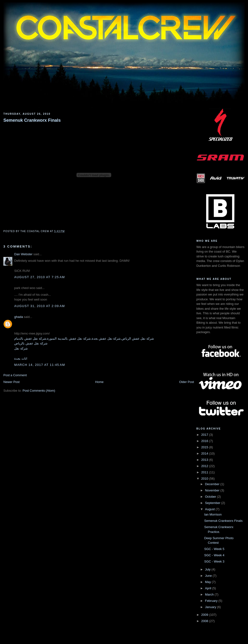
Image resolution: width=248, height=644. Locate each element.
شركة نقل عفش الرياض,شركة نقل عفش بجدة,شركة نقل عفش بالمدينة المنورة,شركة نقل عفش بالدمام (84, 339)
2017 (205, 435)
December (213, 484)
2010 (205, 479)
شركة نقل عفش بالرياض (31, 343)
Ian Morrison (213, 514)
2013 (205, 460)
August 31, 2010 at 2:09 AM (40, 306)
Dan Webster (23, 254)
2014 (205, 453)
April (209, 588)
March (210, 594)
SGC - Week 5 (214, 549)
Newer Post (11, 382)
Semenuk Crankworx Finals (32, 120)
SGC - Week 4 (214, 555)
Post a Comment (15, 375)
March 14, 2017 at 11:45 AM (40, 365)
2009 (205, 615)
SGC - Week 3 (214, 561)
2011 (205, 472)
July (208, 569)
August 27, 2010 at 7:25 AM (40, 277)
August (210, 509)
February (212, 601)
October (211, 497)
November (213, 490)
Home (100, 382)
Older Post (187, 382)
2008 (205, 621)
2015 (205, 447)
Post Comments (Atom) (39, 391)
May (208, 582)
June (209, 576)
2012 (205, 466)
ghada (19, 317)
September (213, 503)
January (211, 607)
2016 (205, 441)
